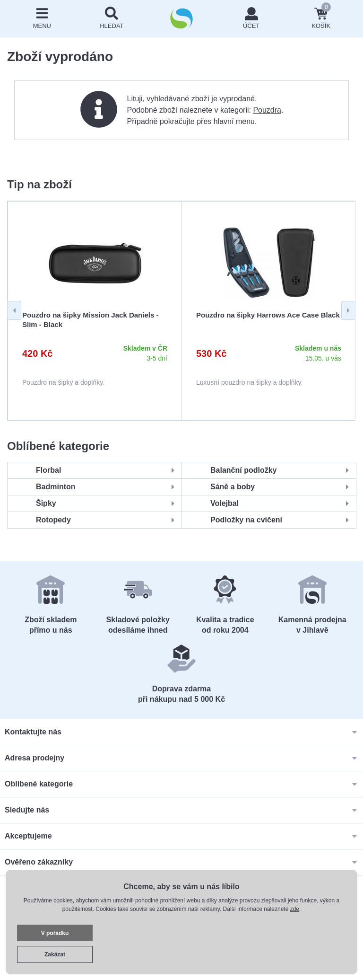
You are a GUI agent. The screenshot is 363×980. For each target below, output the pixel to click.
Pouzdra (267, 110)
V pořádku (55, 933)
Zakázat (55, 954)
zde (295, 909)
